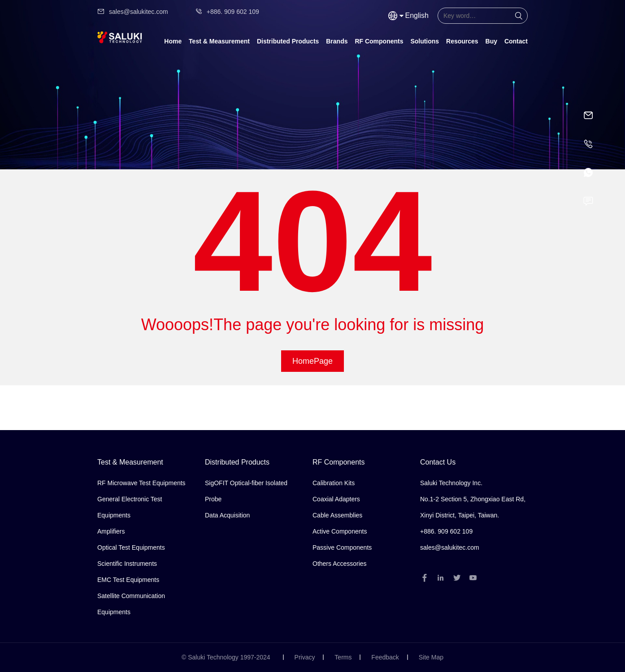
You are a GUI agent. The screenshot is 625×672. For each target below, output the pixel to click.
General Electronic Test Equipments (130, 507)
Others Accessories (340, 564)
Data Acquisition (227, 515)
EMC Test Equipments (128, 580)
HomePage (312, 361)
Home (173, 41)
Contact (516, 41)
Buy (491, 41)
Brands (337, 41)
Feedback (385, 657)
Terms (343, 657)
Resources (462, 41)
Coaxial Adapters (336, 499)
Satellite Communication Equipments (131, 604)
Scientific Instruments (127, 564)
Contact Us (438, 462)
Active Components (340, 531)
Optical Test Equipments (131, 547)
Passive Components (342, 547)
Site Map (431, 657)
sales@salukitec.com (133, 12)
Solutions (425, 41)
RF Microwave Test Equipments (141, 483)
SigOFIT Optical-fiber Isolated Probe (246, 491)
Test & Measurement (219, 41)
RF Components (379, 41)
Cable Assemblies (337, 515)
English (417, 15)
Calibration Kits (334, 483)
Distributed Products (288, 41)
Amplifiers (111, 531)
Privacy (305, 657)
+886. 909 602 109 (227, 12)
